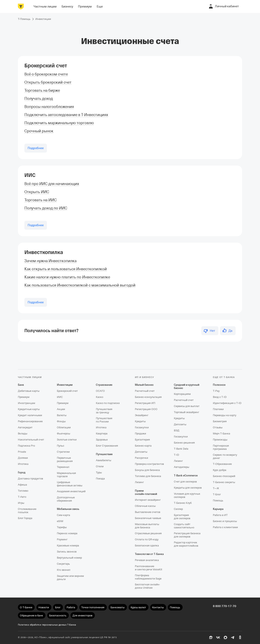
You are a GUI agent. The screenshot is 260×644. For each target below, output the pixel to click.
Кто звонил (64, 570)
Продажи (140, 433)
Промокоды (220, 440)
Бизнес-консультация (148, 397)
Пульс (61, 446)
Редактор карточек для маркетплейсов (186, 544)
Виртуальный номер (69, 558)
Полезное (219, 385)
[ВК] (218, 638)
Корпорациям (182, 394)
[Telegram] (233, 638)
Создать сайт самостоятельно (184, 526)
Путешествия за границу (104, 411)
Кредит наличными (30, 415)
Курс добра (220, 470)
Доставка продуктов (30, 479)
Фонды (61, 421)
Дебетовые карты (29, 391)
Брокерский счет (46, 66)
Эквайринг (142, 415)
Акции (61, 409)
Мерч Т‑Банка (222, 433)
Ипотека (23, 464)
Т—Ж (216, 488)
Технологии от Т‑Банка (149, 554)
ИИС (30, 175)
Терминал (63, 467)
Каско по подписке (108, 403)
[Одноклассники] (240, 638)
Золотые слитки (67, 440)
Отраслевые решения (148, 533)
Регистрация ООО (146, 409)
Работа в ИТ (220, 515)
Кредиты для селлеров (188, 488)
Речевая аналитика (147, 560)
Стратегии (63, 452)
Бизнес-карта (143, 446)
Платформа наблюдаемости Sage (148, 577)
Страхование (104, 385)
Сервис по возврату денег (225, 456)
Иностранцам (27, 403)
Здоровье (102, 440)
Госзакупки (142, 427)
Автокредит (25, 427)
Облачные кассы (145, 506)
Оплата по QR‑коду (147, 539)
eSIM (60, 521)
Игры (21, 503)
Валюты (62, 415)
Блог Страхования (107, 446)
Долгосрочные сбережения (66, 499)
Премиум (24, 397)
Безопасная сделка (147, 545)
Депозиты (141, 452)
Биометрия (220, 421)
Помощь (218, 500)
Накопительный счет (31, 440)
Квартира (102, 433)
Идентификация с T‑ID (227, 403)
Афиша (22, 485)
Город (22, 472)
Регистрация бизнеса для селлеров (187, 535)
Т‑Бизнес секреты (224, 482)
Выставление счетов (148, 512)
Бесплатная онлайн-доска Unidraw (147, 586)
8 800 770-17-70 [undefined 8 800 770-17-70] (225, 606)
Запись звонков (67, 552)
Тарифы (62, 527)
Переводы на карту (225, 415)
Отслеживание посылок (27, 511)
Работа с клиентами (225, 527)
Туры (99, 472)
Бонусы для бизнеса (147, 470)
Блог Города (25, 518)
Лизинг (139, 482)
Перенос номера (67, 533)
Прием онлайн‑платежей (146, 492)
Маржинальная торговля (66, 475)
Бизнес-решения (184, 443)
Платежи (218, 409)
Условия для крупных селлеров (187, 495)
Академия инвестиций (71, 491)
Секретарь (63, 564)
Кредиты (140, 421)
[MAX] (225, 638)
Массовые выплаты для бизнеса (147, 526)
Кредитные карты (29, 409)
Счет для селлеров (185, 482)
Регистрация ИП (145, 403)
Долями (23, 458)
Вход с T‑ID (220, 397)
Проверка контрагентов (149, 464)
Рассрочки (141, 458)
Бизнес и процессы (225, 521)
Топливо (23, 491)
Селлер (178, 509)
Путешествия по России (104, 420)
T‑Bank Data (181, 449)
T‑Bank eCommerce (186, 475)
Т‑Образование (222, 464)
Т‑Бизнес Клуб (183, 503)
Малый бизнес (144, 385)
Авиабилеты (103, 460)
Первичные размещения (65, 459)
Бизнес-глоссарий (224, 476)
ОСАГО (100, 391)
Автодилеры (181, 467)
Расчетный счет (145, 391)
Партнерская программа (221, 447)
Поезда (100, 479)
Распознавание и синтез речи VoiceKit (148, 568)
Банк (21, 385)
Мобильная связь (68, 509)
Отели (100, 466)
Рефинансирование (30, 421)
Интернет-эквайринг (148, 500)
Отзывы (218, 427)
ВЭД (177, 430)
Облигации (64, 427)
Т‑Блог (217, 494)
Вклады (23, 433)
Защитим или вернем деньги (70, 578)
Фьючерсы (63, 433)
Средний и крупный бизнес (187, 386)
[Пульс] (211, 638)
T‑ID (176, 455)
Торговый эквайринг (186, 412)
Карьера (218, 509)
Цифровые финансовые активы (70, 484)
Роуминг (62, 539)
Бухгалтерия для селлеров (182, 517)
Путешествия (104, 454)
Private (22, 452)
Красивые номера (68, 545)
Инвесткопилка (44, 252)
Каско (100, 397)
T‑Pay (216, 391)
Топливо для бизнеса (148, 476)
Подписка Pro (26, 446)
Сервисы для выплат (187, 406)
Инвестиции (65, 385)
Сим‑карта (63, 515)
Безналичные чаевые (148, 518)
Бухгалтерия (142, 440)
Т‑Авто (22, 497)
